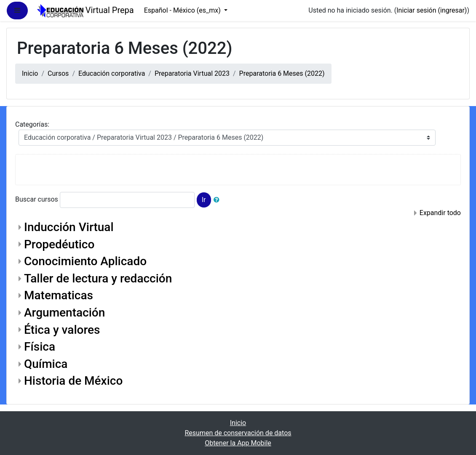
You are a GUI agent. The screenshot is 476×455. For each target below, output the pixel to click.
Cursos (58, 73)
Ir (204, 200)
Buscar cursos (37, 199)
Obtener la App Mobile (238, 443)
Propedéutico (59, 244)
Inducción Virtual (69, 227)
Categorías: (32, 124)
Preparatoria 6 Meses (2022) (282, 73)
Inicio (30, 73)
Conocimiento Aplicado (85, 261)
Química (46, 364)
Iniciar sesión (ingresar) (432, 10)
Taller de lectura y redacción (98, 278)
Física (40, 347)
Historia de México (73, 381)
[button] (218, 200)
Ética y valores (62, 330)
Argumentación (64, 313)
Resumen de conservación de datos (238, 433)
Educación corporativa (112, 73)
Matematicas (59, 295)
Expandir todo (440, 213)
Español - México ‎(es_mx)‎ (183, 10)
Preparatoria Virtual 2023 (192, 73)
